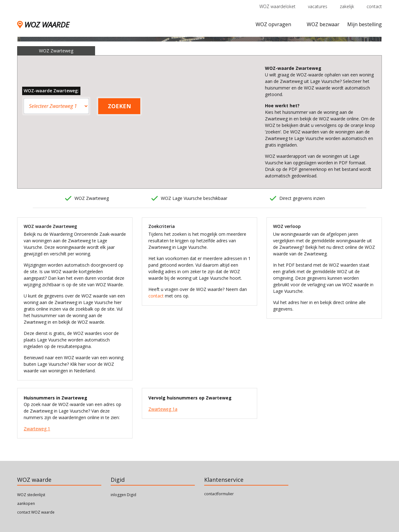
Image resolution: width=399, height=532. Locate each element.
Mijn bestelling (365, 24)
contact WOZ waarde (36, 512)
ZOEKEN (119, 106)
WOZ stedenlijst (31, 495)
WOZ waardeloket (277, 6)
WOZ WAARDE (43, 24)
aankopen (26, 503)
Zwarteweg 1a (163, 409)
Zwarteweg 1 (37, 429)
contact (374, 6)
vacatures (318, 6)
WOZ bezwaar (323, 24)
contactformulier (219, 494)
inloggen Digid (123, 495)
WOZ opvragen (273, 24)
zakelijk (347, 6)
